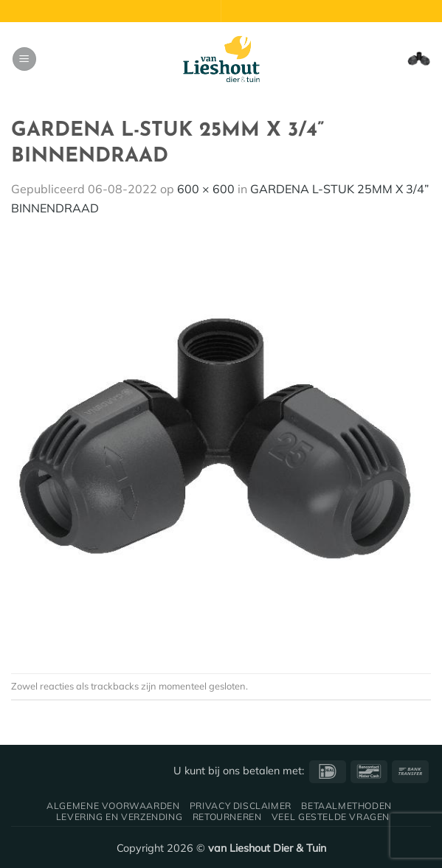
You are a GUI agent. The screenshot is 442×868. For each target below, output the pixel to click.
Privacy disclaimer (241, 806)
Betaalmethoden (346, 806)
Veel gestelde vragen (331, 817)
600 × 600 (206, 189)
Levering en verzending (119, 817)
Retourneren (227, 817)
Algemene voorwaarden (113, 806)
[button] (24, 59)
